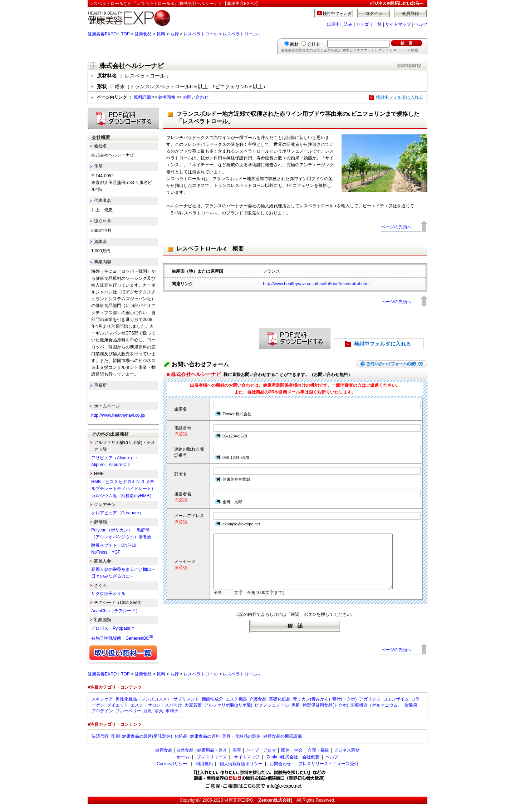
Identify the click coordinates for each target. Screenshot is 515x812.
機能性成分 (212, 707)
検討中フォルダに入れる (399, 97)
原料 (161, 34)
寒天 (159, 719)
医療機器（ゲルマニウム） (376, 713)
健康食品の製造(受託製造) (147, 744)
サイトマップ (398, 24)
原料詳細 (142, 97)
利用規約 (204, 772)
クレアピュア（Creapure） (117, 513)
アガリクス (370, 707)
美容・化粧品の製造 (241, 744)
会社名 (314, 44)
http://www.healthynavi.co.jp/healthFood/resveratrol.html (316, 284)
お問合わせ (280, 772)
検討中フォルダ (337, 14)
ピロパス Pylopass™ (113, 628)
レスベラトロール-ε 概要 (210, 249)
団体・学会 (292, 758)
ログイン (374, 14)
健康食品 (143, 34)
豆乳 (148, 719)
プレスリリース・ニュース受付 (328, 772)
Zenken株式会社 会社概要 (293, 765)
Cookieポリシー (172, 772)
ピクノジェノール (272, 713)
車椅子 (172, 719)
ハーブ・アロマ (261, 758)
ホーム (183, 765)
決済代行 (100, 744)
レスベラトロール (201, 34)
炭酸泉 (411, 713)
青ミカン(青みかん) (312, 707)
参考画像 (167, 97)
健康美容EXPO (239, 808)
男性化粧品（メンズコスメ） (143, 707)
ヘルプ (421, 24)
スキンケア (102, 707)
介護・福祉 (318, 758)
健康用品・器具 (212, 758)
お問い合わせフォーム (200, 364)
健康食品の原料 (205, 744)
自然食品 (185, 758)
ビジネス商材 (347, 758)
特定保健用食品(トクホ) (325, 713)
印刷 (116, 744)
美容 (237, 758)
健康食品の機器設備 (283, 744)
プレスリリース (212, 765)
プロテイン (102, 719)
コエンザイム (396, 707)
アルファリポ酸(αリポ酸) (228, 713)
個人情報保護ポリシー (241, 772)
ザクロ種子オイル (108, 594)
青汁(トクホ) (344, 707)
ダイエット (118, 713)
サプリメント (186, 707)
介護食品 (258, 707)
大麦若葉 (193, 713)
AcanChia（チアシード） (116, 611)
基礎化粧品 (280, 707)
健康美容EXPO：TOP (109, 34)
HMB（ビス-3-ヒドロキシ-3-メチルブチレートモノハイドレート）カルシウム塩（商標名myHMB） (123, 489)
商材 (294, 44)
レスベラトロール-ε (242, 34)
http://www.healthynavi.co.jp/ (118, 415)
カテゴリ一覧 (369, 24)
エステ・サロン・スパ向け (156, 713)
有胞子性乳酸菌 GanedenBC (122, 638)
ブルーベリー (128, 719)
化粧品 (181, 744)
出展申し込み (340, 24)
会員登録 (411, 14)
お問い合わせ (196, 97)
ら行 (175, 34)
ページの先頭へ (396, 227)
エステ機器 (236, 707)
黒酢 (296, 713)
